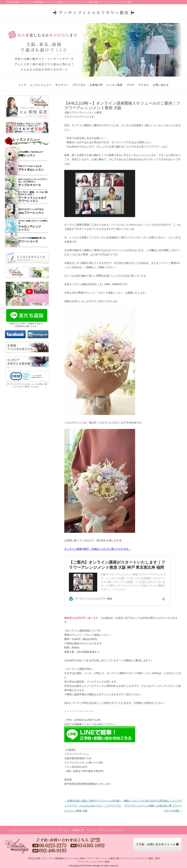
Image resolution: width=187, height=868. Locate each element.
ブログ (130, 85)
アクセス (144, 85)
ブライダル (79, 85)
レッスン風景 (115, 85)
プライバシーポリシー (111, 830)
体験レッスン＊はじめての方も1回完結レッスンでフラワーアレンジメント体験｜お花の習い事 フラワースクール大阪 (153, 806)
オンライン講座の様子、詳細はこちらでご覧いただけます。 (98, 549)
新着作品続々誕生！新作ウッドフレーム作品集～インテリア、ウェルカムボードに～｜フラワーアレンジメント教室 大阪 (93, 806)
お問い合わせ (161, 85)
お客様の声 (96, 85)
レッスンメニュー (41, 85)
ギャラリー (62, 85)
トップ (22, 85)
